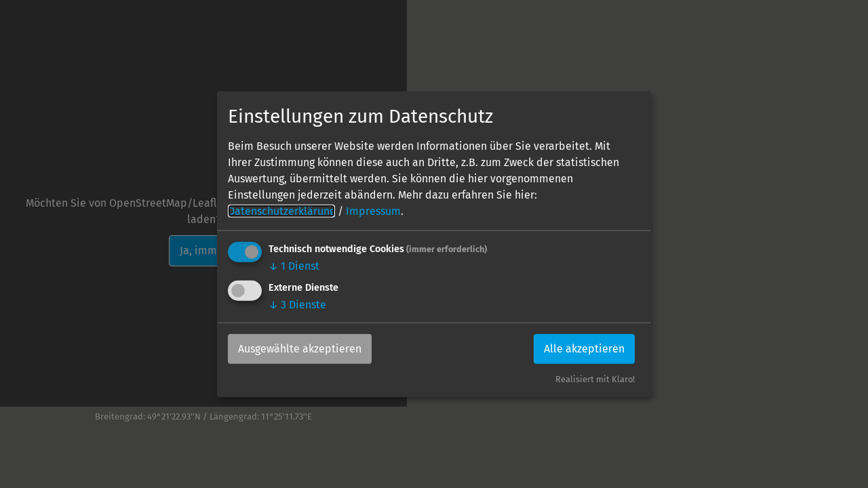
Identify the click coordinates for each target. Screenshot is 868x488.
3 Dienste (297, 305)
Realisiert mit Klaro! (595, 379)
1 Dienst (294, 266)
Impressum (373, 211)
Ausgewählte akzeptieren (300, 349)
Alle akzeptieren (584, 349)
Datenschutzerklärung (281, 211)
